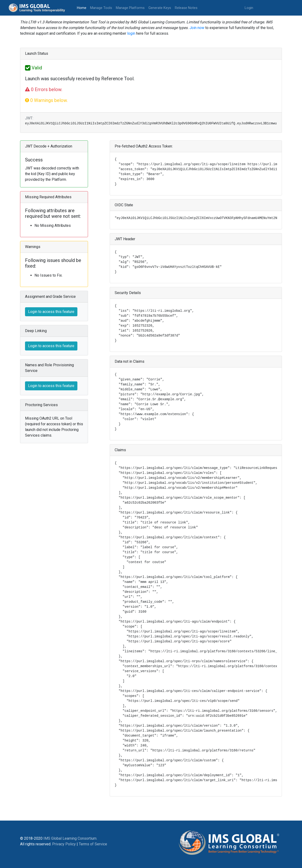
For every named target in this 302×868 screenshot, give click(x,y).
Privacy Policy (64, 844)
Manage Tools (101, 8)
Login (249, 8)
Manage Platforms (130, 8)
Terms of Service (93, 844)
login (131, 33)
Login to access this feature (51, 312)
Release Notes (186, 8)
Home (83, 7)
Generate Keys (160, 8)
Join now (197, 28)
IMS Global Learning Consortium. (70, 838)
